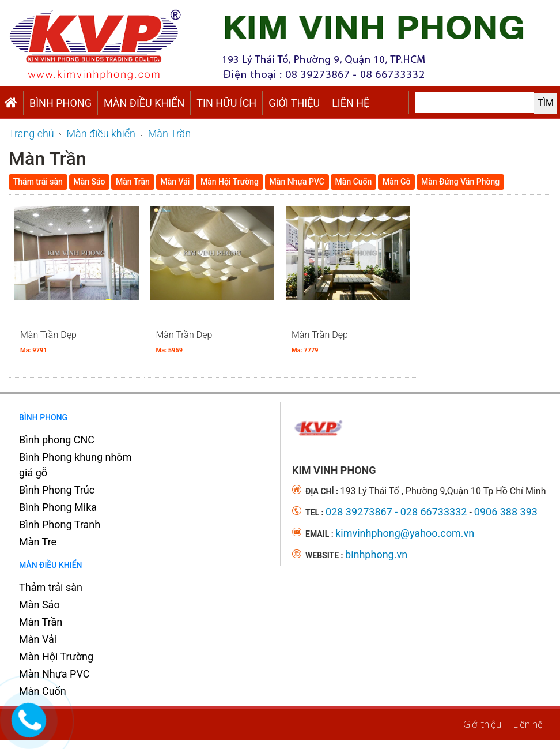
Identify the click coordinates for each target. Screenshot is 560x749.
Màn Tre (38, 542)
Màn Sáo (39, 605)
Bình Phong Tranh (60, 524)
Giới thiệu (294, 103)
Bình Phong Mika (58, 507)
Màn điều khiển (144, 103)
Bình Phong (60, 103)
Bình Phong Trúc (57, 490)
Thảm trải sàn (51, 587)
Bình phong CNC (57, 440)
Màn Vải (38, 639)
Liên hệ (351, 103)
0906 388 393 (506, 512)
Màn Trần (41, 622)
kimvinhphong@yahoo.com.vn (405, 533)
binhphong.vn (376, 554)
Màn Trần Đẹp (48, 342)
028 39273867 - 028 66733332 (396, 512)
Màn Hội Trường (56, 656)
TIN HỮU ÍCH (226, 103)
